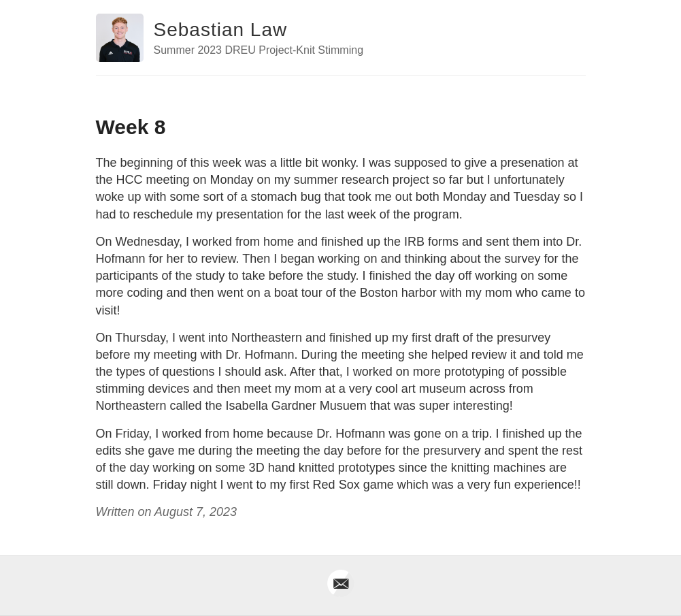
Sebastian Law (221, 30)
